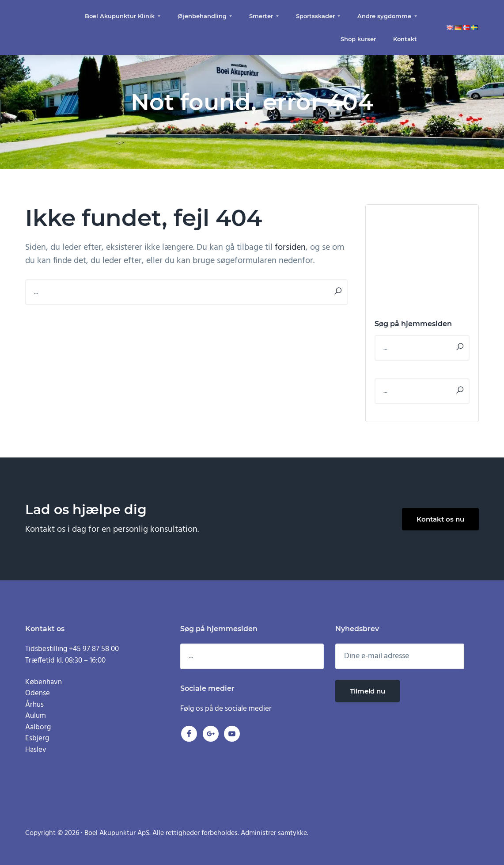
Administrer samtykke (274, 833)
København (44, 682)
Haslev (36, 750)
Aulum (36, 716)
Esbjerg (37, 738)
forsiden (290, 248)
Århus (34, 705)
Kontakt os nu (440, 519)
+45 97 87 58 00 (94, 649)
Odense (38, 693)
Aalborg (38, 727)
